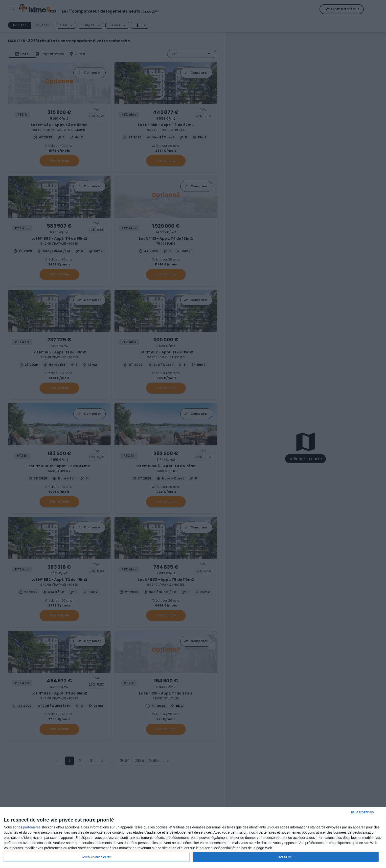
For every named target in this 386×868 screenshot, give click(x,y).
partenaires (32, 827)
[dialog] (193, 838)
